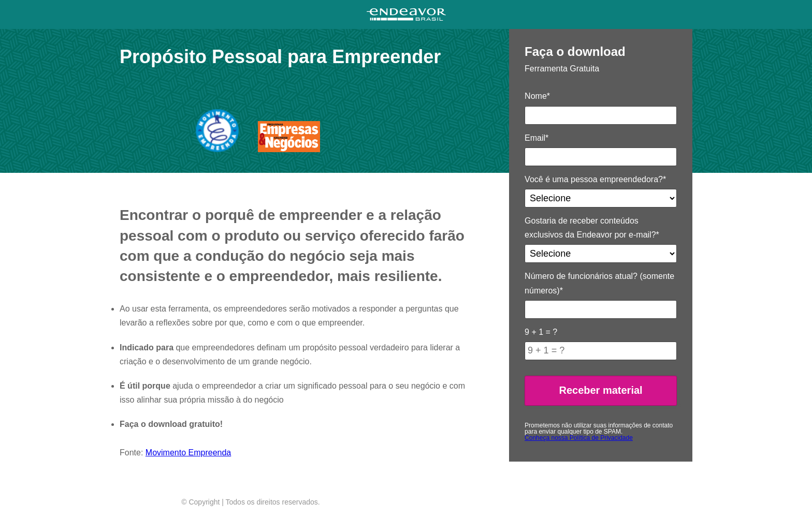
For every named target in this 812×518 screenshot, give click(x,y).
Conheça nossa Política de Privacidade (579, 438)
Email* (536, 138)
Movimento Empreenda (188, 453)
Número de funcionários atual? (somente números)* (599, 283)
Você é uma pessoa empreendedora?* (595, 179)
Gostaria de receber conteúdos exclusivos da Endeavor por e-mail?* (592, 228)
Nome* (537, 96)
